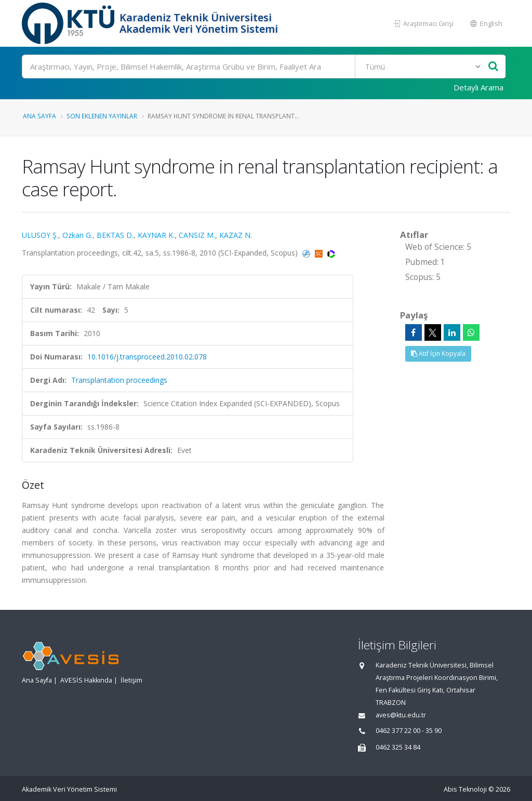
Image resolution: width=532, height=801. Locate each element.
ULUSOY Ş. (40, 235)
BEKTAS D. (115, 235)
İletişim (131, 680)
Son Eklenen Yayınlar (102, 116)
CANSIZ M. (197, 235)
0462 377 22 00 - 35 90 (409, 731)
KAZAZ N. (236, 235)
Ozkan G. (77, 235)
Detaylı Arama (478, 87)
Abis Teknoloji (465, 789)
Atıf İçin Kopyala (438, 353)
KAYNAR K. (156, 235)
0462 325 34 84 (398, 747)
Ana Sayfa (39, 116)
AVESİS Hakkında (86, 680)
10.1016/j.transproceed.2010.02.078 (147, 357)
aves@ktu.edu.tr (401, 715)
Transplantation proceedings (119, 380)
